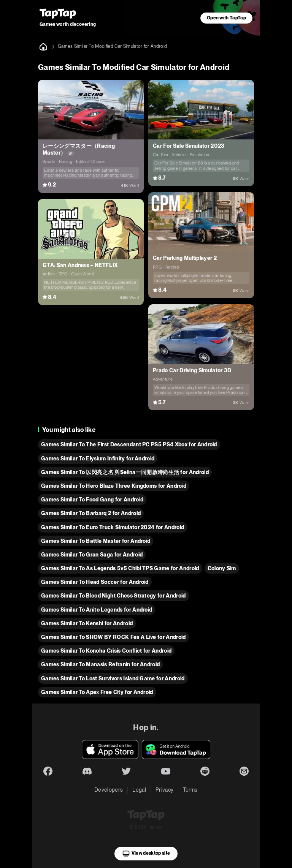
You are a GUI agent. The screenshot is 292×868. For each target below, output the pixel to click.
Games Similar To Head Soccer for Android (95, 582)
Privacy (164, 790)
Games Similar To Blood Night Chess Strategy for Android (113, 596)
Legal (139, 790)
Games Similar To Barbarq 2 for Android (91, 513)
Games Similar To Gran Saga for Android (92, 555)
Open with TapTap (226, 18)
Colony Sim (222, 568)
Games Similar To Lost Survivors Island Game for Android (113, 678)
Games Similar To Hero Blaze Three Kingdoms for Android (114, 486)
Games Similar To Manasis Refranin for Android (100, 664)
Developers (109, 790)
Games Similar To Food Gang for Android (92, 500)
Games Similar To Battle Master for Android (96, 541)
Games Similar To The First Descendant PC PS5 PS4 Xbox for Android (129, 444)
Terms (190, 790)
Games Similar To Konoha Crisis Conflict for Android (106, 651)
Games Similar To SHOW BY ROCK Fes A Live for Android (113, 637)
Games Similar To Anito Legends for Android (97, 610)
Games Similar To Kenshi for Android (87, 623)
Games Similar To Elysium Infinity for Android (98, 459)
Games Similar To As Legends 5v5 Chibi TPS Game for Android (120, 568)
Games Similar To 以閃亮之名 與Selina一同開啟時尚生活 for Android (125, 472)
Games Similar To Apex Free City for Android (97, 692)
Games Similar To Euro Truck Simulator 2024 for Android (113, 527)
